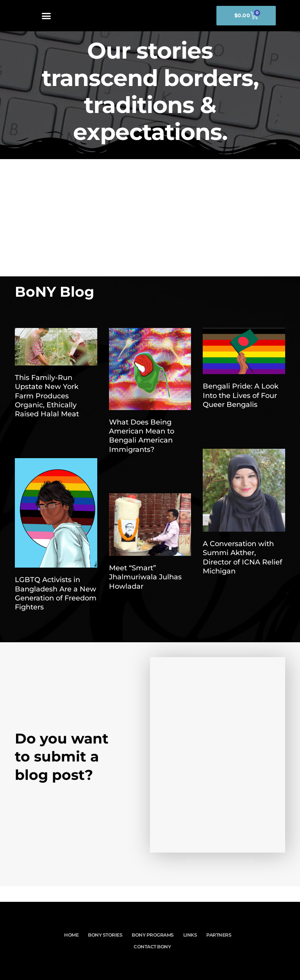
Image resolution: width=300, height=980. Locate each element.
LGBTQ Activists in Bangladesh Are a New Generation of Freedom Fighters (56, 593)
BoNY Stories (105, 935)
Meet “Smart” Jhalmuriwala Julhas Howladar (145, 577)
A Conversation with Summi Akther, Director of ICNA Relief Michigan (242, 557)
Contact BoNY (153, 947)
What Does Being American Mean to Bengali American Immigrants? (142, 436)
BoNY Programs (153, 935)
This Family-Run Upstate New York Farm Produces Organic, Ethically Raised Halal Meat (47, 396)
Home (71, 935)
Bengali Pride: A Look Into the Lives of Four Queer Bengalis (241, 395)
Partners (220, 935)
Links (190, 935)
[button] (46, 16)
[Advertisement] (150, 218)
